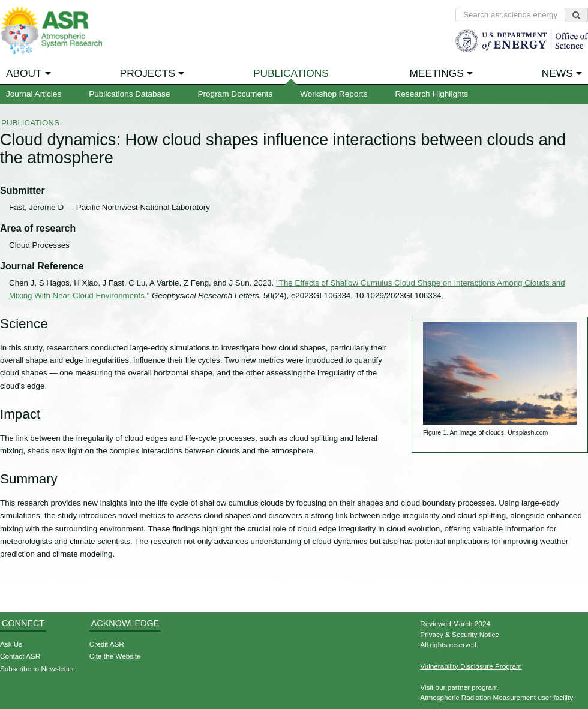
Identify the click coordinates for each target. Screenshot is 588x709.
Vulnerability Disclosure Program (471, 666)
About (24, 73)
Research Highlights (431, 94)
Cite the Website (115, 656)
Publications (291, 73)
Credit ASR (107, 644)
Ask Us (11, 644)
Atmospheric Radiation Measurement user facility (496, 697)
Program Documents (235, 94)
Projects (148, 73)
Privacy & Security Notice (460, 634)
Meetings (436, 73)
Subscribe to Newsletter (37, 669)
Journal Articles (34, 94)
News (557, 73)
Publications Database (129, 94)
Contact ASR (20, 656)
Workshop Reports (334, 94)
